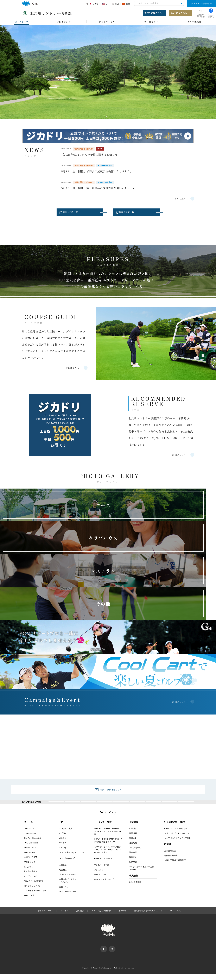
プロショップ (30, 868)
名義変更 (63, 876)
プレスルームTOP (102, 871)
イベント (63, 854)
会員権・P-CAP (31, 863)
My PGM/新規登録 (203, 4)
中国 (154, 806)
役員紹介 (133, 863)
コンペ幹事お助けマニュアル (71, 859)
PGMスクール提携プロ (34, 887)
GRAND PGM (30, 839)
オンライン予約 (66, 835)
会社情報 (133, 849)
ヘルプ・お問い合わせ (101, 917)
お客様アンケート (45, 917)
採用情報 (80, 917)
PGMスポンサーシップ (104, 885)
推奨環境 (122, 917)
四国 (170, 806)
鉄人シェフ (29, 873)
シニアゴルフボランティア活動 (178, 844)
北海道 (72, 806)
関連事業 (133, 859)
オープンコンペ (31, 882)
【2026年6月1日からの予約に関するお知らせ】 (91, 156)
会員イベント (65, 893)
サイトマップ (176, 917)
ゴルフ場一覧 (135, 854)
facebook (107, 953)
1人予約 (62, 839)
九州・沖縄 (186, 806)
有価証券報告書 (171, 862)
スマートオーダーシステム (35, 897)
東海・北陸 (121, 806)
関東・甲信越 (105, 806)
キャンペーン (65, 849)
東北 (89, 806)
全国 (56, 806)
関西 (137, 806)
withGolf (62, 844)
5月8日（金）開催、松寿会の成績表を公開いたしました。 (97, 173)
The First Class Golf (32, 844)
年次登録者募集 (31, 878)
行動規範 (133, 868)
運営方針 (133, 844)
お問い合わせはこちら (111, 791)
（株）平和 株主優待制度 (175, 866)
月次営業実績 (170, 857)
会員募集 (63, 871)
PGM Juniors (30, 859)
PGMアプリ (29, 901)
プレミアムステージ (68, 881)
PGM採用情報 (135, 888)
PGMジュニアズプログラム (176, 835)
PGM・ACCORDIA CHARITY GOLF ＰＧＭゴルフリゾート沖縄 (107, 838)
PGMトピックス (101, 881)
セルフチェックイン (33, 892)
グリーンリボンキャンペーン (177, 839)
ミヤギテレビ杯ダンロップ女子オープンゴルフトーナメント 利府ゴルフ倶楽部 (108, 856)
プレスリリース (101, 876)
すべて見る (178, 200)
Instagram (115, 953)
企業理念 (133, 835)
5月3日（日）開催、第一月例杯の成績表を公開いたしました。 (100, 189)
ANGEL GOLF (30, 854)
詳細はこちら (70, 372)
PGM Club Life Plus (67, 898)
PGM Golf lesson (31, 849)
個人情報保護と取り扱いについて (148, 917)
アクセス (65, 917)
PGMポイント (30, 835)
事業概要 (133, 839)
